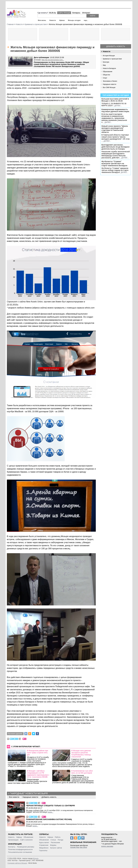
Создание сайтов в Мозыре (17, 863)
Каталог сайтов (56, 848)
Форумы (53, 845)
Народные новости (109, 84)
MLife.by (52, 13)
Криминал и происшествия (112, 59)
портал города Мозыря (17, 16)
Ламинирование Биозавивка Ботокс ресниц (49, 819)
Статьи (53, 840)
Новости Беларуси (109, 68)
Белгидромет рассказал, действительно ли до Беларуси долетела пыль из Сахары (115, 147)
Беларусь (76, 13)
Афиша (62, 20)
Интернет (86, 13)
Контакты (12, 847)
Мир (104, 65)
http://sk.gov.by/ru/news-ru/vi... (53, 60)
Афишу (19, 837)
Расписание (55, 842)
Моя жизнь (42, 20)
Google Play (75, 847)
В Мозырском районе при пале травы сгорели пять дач (37, 753)
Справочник (44, 845)
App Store (83, 847)
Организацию (13, 840)
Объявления (44, 840)
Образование (108, 72)
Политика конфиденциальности (20, 849)
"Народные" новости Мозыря (29, 794)
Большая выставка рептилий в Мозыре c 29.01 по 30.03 (115, 100)
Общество (106, 75)
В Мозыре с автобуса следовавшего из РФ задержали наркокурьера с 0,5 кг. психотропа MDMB (38, 774)
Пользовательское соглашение (20, 852)
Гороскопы (43, 850)
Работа (58, 837)
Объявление (28, 837)
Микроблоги (44, 848)
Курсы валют (44, 842)
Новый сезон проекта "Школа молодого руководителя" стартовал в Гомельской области (115, 129)
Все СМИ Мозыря (109, 87)
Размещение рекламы (26, 847)
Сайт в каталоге (26, 840)
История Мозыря (109, 56)
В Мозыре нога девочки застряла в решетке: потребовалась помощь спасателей (81, 754)
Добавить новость (116, 46)
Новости (53, 20)
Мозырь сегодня (74, 20)
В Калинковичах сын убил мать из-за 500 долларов (82, 772)
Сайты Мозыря (64, 13)
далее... (118, 106)
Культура (106, 62)
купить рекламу (107, 846)
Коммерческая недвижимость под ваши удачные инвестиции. (115, 110)
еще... (86, 20)
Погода (60, 840)
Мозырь (36, 858)
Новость (11, 837)
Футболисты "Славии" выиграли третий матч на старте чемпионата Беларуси (114, 164)
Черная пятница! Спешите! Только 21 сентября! (51, 806)
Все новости (14, 797)
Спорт (105, 78)
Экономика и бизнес (110, 81)
